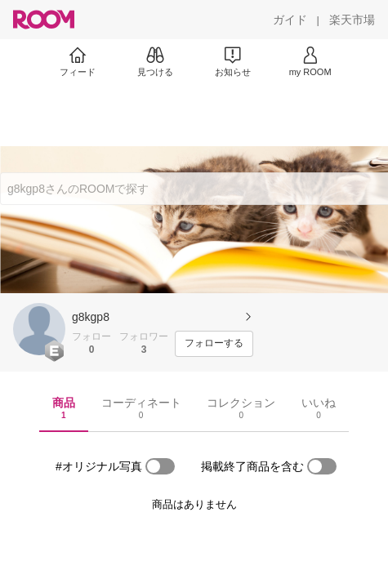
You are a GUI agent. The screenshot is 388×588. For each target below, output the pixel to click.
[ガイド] (290, 20)
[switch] (160, 466)
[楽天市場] (352, 20)
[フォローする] (214, 344)
